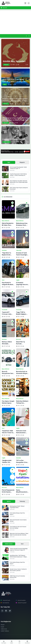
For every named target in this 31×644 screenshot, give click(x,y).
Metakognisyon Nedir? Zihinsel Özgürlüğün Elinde (17, 507)
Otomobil (5, 310)
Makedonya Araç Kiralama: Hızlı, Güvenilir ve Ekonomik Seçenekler (22, 224)
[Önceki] (26, 36)
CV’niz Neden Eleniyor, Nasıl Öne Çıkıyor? (17, 514)
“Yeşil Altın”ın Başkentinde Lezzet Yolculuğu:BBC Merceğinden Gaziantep (7, 254)
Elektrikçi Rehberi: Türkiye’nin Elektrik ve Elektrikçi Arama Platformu (22, 402)
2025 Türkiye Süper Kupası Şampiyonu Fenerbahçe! (19, 188)
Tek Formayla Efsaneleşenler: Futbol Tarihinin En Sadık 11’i (18, 168)
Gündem (4, 250)
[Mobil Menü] (25, 3)
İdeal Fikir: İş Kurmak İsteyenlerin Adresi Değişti (23, 343)
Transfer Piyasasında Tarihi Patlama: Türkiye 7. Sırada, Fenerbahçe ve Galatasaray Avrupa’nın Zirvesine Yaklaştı (18, 175)
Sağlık (18, 280)
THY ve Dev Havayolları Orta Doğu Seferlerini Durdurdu (22, 461)
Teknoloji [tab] (22, 501)
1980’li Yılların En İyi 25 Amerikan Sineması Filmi (17, 577)
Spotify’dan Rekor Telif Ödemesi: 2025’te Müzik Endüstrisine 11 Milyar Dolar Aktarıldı (18, 556)
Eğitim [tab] (9, 501)
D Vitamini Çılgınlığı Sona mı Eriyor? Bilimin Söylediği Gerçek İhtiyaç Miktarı (22, 283)
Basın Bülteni (6, 221)
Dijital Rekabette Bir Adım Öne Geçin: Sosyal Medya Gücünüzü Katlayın (8, 224)
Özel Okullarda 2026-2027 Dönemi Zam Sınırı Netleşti (18, 527)
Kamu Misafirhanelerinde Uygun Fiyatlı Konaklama (23, 491)
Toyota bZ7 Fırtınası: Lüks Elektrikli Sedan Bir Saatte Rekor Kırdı (8, 313)
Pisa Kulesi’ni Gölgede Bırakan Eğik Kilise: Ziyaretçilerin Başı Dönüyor (8, 283)
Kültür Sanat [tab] (9, 544)
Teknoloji (19, 250)
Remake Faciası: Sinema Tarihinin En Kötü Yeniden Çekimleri (18, 570)
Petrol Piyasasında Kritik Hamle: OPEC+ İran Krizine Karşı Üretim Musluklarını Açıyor (8, 491)
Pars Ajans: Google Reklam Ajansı (8, 402)
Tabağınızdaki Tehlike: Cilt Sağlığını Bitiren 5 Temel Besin (8, 461)
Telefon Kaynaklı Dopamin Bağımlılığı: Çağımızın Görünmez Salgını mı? (19, 549)
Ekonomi (5, 8)
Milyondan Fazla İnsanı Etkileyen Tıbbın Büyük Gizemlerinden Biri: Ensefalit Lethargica (19, 534)
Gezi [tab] (22, 544)
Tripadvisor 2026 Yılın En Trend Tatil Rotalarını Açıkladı (8, 432)
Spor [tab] (9, 162)
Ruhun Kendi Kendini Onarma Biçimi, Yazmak (18, 521)
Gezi (3, 280)
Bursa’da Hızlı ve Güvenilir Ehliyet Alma (22, 372)
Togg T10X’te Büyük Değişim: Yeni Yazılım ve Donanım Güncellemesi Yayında (21, 313)
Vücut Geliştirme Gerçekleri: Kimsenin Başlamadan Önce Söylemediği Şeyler (19, 182)
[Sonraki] (29, 36)
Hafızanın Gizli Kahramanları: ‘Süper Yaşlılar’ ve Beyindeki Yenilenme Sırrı (22, 432)
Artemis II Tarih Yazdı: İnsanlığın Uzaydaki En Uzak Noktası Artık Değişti (22, 254)
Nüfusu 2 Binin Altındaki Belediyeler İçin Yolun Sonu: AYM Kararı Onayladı (7, 343)
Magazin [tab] (22, 162)
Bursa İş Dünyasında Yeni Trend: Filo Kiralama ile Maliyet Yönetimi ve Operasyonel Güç (8, 372)
